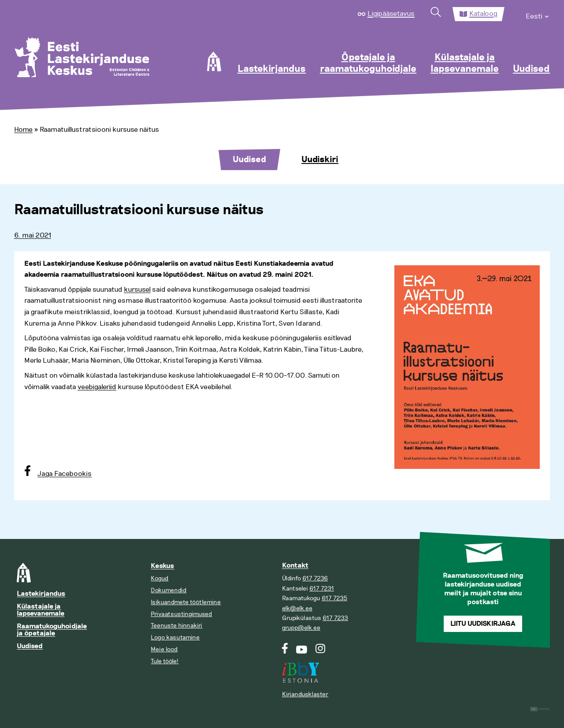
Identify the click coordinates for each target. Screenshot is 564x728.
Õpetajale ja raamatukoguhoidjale (368, 63)
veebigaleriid (97, 387)
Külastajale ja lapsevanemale (465, 63)
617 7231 (322, 589)
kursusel (137, 290)
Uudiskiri (320, 160)
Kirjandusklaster (305, 694)
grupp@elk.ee (301, 628)
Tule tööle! (165, 661)
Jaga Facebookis (65, 474)
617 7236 (315, 578)
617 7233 (335, 618)
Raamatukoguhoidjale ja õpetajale (52, 630)
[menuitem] (538, 14)
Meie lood (164, 649)
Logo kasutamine (175, 637)
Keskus (162, 566)
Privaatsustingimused (181, 614)
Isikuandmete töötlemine (186, 602)
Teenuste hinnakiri (176, 626)
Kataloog (483, 14)
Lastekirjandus (272, 69)
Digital (540, 709)
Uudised (531, 69)
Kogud (160, 578)
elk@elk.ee (297, 608)
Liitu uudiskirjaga (483, 624)
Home (23, 130)
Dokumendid (169, 590)
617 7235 (334, 598)
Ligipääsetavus (391, 14)
